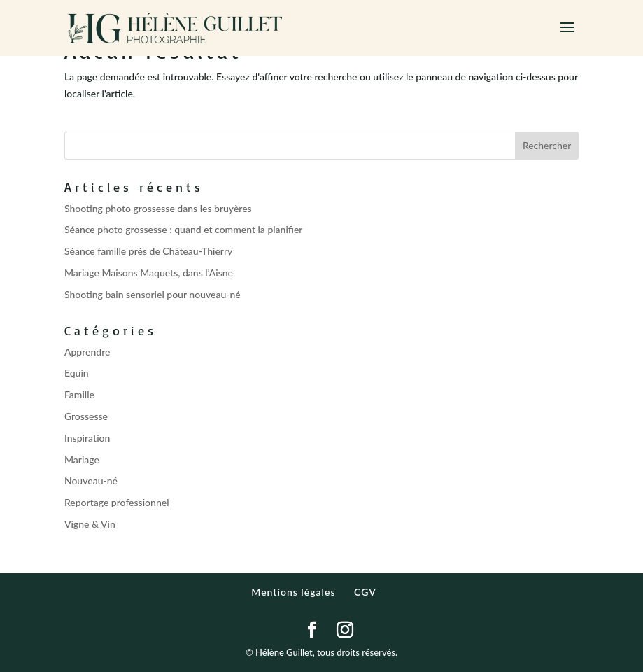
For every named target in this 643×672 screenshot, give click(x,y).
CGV (365, 592)
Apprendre (87, 352)
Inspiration (87, 438)
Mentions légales (293, 592)
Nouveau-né (91, 481)
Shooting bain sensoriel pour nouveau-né (153, 294)
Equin (77, 373)
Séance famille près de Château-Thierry (148, 251)
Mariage (82, 460)
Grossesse (86, 416)
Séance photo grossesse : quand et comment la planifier (184, 229)
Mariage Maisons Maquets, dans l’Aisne (149, 273)
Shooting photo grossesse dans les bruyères (158, 208)
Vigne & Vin (90, 524)
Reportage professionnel (117, 502)
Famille (79, 394)
